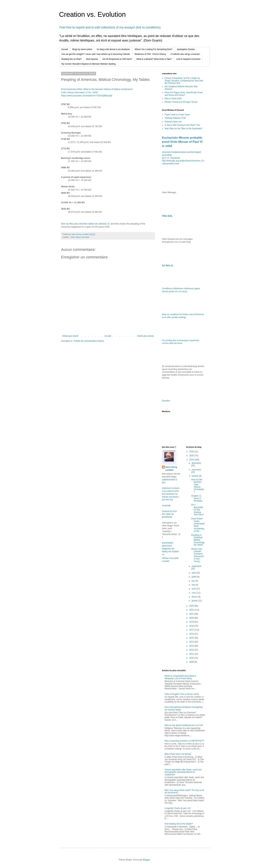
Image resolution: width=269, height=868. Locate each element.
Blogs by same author (82, 49)
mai (194, 585)
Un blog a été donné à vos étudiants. (113, 49)
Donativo (166, 401)
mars (194, 593)
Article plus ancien (146, 336)
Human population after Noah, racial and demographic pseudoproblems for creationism (183, 772)
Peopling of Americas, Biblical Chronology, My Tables (198, 540)
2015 (192, 638)
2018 (192, 626)
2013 (192, 646)
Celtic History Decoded (80, 237)
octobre (195, 476)
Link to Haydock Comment (188, 59)
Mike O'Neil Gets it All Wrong (178, 754)
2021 (192, 614)
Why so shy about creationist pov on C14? (184, 725)
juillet (194, 577)
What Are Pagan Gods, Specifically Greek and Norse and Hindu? (184, 94)
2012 (192, 650)
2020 (192, 618)
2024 (192, 460)
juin (194, 581)
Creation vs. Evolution (92, 14)
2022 (192, 610)
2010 (192, 658)
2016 (192, 634)
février (195, 597)
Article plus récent (70, 336)
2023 (192, 606)
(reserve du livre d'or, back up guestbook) (169, 514)
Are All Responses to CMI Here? (117, 59)
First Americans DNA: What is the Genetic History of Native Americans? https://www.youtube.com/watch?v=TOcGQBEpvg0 (97, 92)
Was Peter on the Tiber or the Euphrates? (183, 129)
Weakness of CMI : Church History (150, 54)
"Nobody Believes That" (175, 118)
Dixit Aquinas (92, 59)
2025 (192, 456)
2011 (192, 654)
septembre (197, 566)
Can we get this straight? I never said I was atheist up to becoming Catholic (96, 54)
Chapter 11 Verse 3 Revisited (197, 498)
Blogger (146, 860)
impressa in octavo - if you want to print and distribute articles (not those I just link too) (171, 494)
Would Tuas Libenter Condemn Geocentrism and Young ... (197, 555)
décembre (196, 463)
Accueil (65, 49)
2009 (192, 662)
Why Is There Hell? (173, 99)
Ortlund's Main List (173, 122)
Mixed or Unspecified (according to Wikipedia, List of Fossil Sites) (180, 677)
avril (194, 589)
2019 (192, 622)
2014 (192, 642)
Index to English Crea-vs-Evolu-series (182, 694)
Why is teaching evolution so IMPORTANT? (184, 741)
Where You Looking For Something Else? (153, 49)
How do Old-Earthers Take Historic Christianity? (197, 486)
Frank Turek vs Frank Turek (177, 115)
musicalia (166, 505)
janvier (195, 601)
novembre (196, 470)
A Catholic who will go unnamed (185, 54)
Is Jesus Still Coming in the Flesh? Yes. (182, 125)
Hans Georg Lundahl (171, 469)
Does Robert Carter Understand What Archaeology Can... (198, 525)
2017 (192, 630)
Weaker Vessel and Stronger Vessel (181, 102)
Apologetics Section (186, 49)
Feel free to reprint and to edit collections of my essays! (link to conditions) (110, 27)
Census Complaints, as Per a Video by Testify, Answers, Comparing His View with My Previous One (184, 81)
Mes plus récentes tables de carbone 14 (89, 224)
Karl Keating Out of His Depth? (179, 824)
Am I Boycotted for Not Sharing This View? (197, 510)
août (194, 573)
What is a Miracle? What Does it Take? (154, 59)
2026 (192, 452)
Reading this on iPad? (71, 59)
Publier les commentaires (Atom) (89, 341)
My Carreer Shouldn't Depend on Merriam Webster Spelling (89, 64)
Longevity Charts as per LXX (178, 808)
